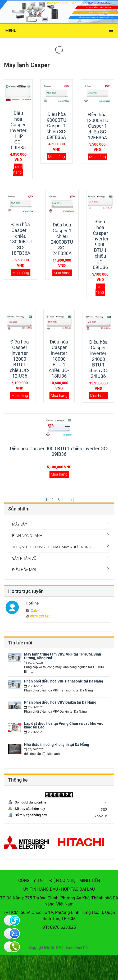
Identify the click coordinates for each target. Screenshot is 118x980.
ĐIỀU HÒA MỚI (24, 570)
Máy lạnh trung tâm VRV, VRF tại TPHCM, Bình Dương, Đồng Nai (63, 656)
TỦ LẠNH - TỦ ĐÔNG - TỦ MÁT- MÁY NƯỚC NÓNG (52, 547)
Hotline (32, 603)
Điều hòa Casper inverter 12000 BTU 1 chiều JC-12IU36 (20, 359)
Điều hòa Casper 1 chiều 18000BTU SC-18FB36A (21, 239)
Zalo (34, 610)
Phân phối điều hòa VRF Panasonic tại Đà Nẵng (64, 681)
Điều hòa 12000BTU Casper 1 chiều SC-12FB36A (97, 126)
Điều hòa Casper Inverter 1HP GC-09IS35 (18, 130)
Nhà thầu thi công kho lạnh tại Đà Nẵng (57, 745)
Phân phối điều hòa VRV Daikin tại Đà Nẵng (60, 702)
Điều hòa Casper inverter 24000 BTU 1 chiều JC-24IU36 (98, 359)
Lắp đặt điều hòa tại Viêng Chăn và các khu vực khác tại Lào (64, 725)
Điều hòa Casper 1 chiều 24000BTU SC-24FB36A (62, 239)
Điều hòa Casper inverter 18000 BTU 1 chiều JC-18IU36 (59, 359)
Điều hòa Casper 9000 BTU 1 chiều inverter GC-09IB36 (59, 451)
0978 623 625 (40, 616)
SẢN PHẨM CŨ (24, 558)
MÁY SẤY (20, 524)
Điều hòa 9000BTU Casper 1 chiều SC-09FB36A (56, 126)
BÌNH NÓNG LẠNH (27, 536)
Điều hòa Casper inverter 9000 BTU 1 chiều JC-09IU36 (100, 244)
